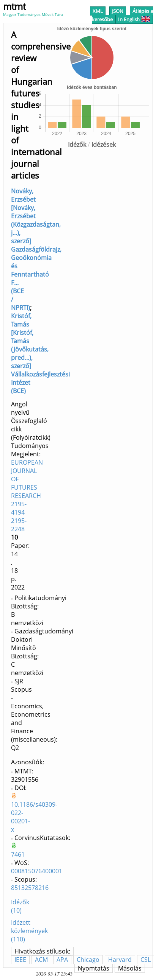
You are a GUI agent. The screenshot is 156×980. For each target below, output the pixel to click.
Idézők (77, 145)
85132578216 (30, 888)
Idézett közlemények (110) (29, 931)
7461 (18, 854)
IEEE (20, 960)
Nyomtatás (94, 968)
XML (98, 11)
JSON (118, 11)
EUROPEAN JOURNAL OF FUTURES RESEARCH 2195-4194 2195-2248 (27, 496)
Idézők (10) (20, 906)
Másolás (130, 968)
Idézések (104, 145)
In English (134, 19)
